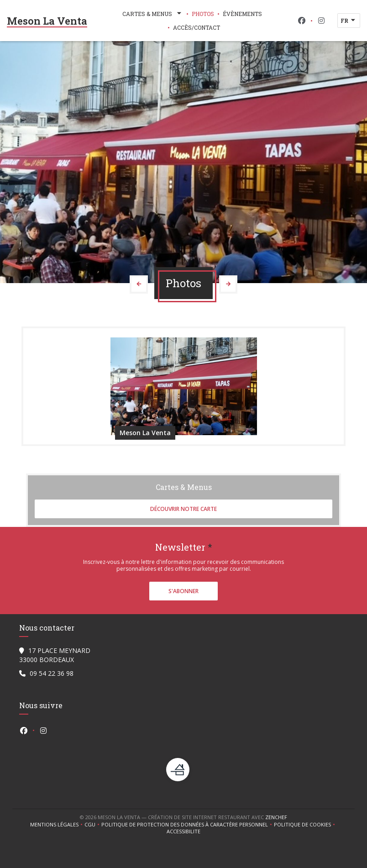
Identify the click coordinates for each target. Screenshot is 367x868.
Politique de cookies (305, 825)
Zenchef (276, 817)
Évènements (242, 14)
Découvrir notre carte (183, 509)
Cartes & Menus (153, 14)
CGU (93, 825)
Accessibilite (183, 831)
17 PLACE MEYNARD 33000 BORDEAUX (55, 655)
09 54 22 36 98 (52, 673)
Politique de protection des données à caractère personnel (186, 825)
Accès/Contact (197, 27)
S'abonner (183, 591)
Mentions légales (57, 825)
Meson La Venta (47, 21)
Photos (203, 14)
